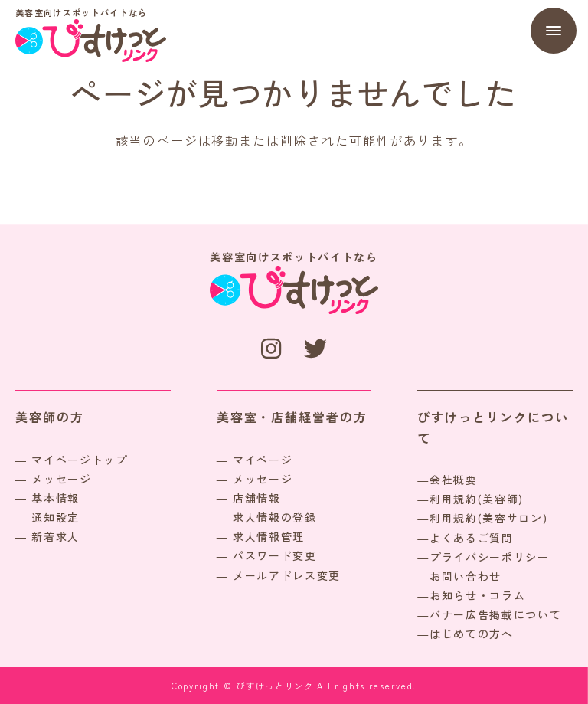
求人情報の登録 (275, 517)
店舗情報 (257, 498)
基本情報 (56, 498)
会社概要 (454, 480)
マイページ (263, 460)
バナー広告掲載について (495, 614)
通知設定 (56, 517)
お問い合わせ (465, 576)
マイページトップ (79, 460)
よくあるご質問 (472, 538)
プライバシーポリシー (490, 557)
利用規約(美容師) (477, 499)
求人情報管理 (269, 536)
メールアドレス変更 (287, 575)
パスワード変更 (275, 555)
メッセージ (61, 479)
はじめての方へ (472, 634)
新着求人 (56, 536)
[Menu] (554, 31)
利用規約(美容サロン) (488, 518)
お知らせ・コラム (477, 595)
